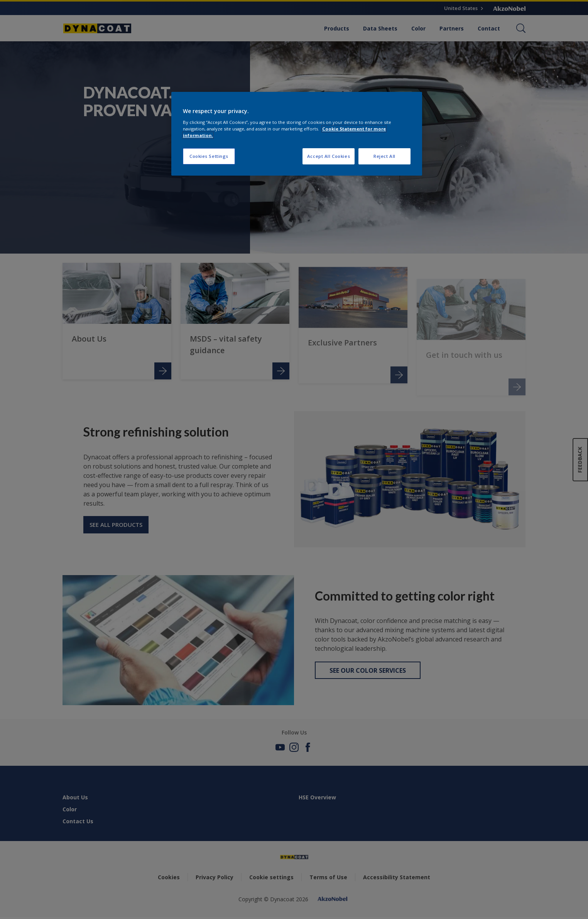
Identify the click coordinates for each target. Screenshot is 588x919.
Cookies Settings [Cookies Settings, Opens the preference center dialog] (209, 156)
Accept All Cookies (329, 156)
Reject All (384, 156)
